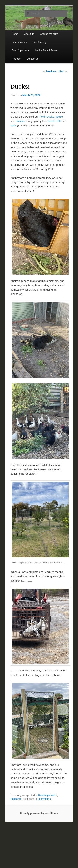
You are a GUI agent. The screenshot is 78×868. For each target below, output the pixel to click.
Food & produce (20, 50)
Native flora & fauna (46, 50)
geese (59, 117)
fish (59, 121)
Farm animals (19, 42)
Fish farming (40, 42)
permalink (45, 799)
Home (15, 34)
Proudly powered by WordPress (39, 813)
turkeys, (20, 121)
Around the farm (49, 34)
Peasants (16, 799)
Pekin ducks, (47, 117)
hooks (52, 121)
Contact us (33, 59)
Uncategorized (47, 795)
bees (14, 125)
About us (29, 34)
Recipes (16, 59)
